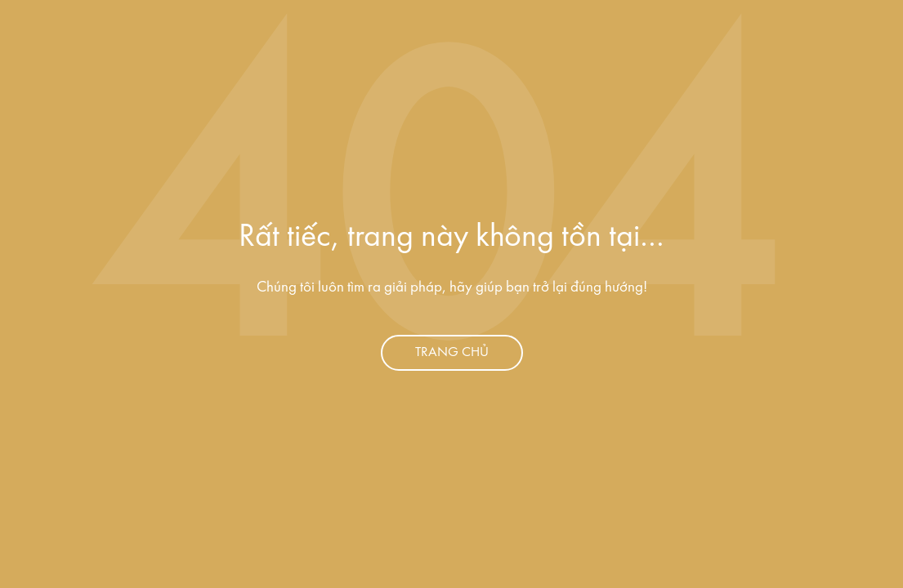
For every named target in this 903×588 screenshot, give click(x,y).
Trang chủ (452, 352)
